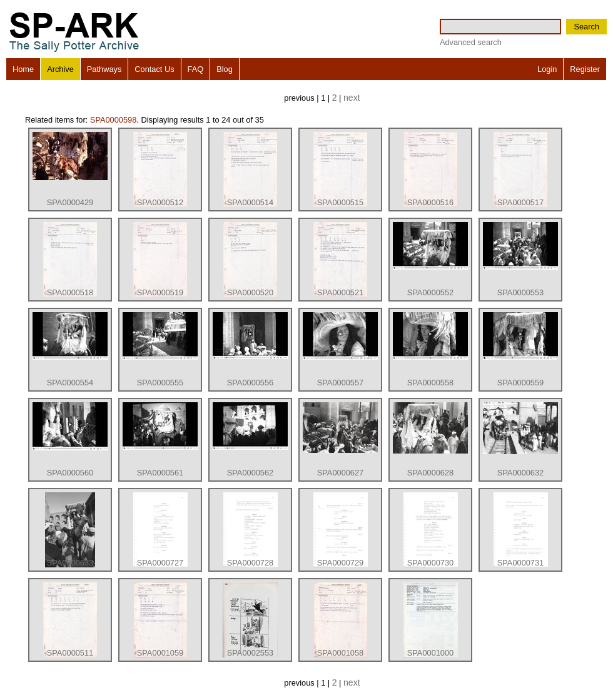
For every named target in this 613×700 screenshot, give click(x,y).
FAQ (196, 69)
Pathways (104, 69)
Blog (225, 69)
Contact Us (154, 69)
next (352, 98)
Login (547, 69)
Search (586, 27)
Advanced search (471, 42)
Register (585, 69)
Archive (60, 69)
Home (23, 69)
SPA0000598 (113, 120)
